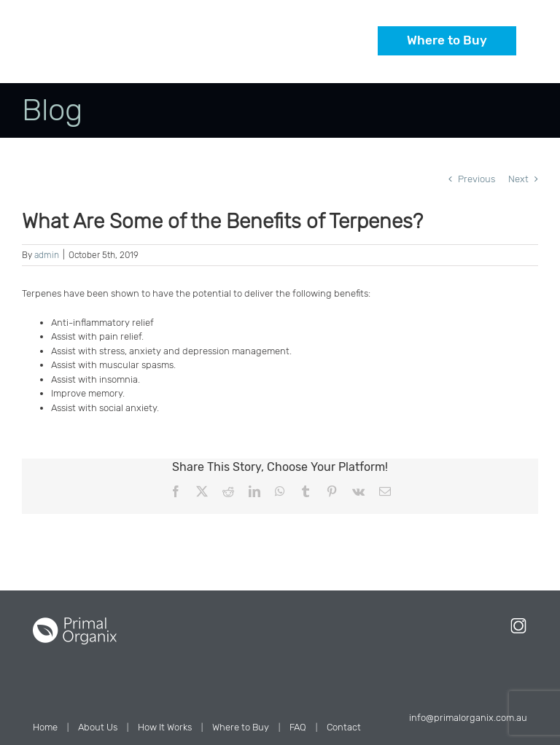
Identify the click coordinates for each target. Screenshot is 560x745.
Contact (344, 727)
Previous (477, 179)
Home (45, 727)
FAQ (298, 727)
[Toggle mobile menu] (516, 61)
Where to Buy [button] (447, 40)
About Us (98, 727)
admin (47, 255)
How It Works (165, 727)
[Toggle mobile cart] (486, 61)
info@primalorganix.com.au (468, 718)
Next (518, 179)
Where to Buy (241, 727)
